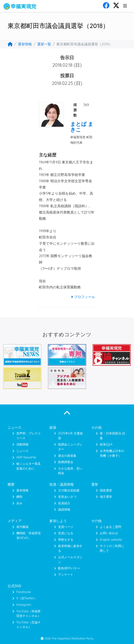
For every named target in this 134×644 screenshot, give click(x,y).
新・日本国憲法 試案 (112, 436)
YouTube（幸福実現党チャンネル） (28, 614)
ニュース (22, 451)
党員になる (66, 533)
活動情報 (22, 444)
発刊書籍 (22, 527)
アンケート (66, 575)
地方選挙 (106, 497)
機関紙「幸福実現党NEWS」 (28, 536)
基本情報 (22, 490)
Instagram (24, 605)
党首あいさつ (67, 497)
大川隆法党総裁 (69, 490)
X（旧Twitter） (27, 598)
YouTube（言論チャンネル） (28, 625)
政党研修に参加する (70, 548)
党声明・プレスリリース (28, 436)
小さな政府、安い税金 (70, 471)
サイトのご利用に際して (112, 548)
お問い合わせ (109, 533)
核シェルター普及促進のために (28, 466)
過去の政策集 (67, 456)
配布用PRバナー (69, 568)
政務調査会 (66, 462)
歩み (19, 503)
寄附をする (66, 540)
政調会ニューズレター (70, 447)
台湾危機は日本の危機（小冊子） (112, 453)
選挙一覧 (44, 44)
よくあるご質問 (111, 527)
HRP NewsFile (26, 457)
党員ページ (66, 527)
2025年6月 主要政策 (70, 436)
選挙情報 (25, 44)
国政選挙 (106, 490)
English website (111, 540)
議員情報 (64, 509)
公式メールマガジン (70, 560)
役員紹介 (64, 503)
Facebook (23, 592)
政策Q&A (106, 444)
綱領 (19, 497)
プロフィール (82, 297)
